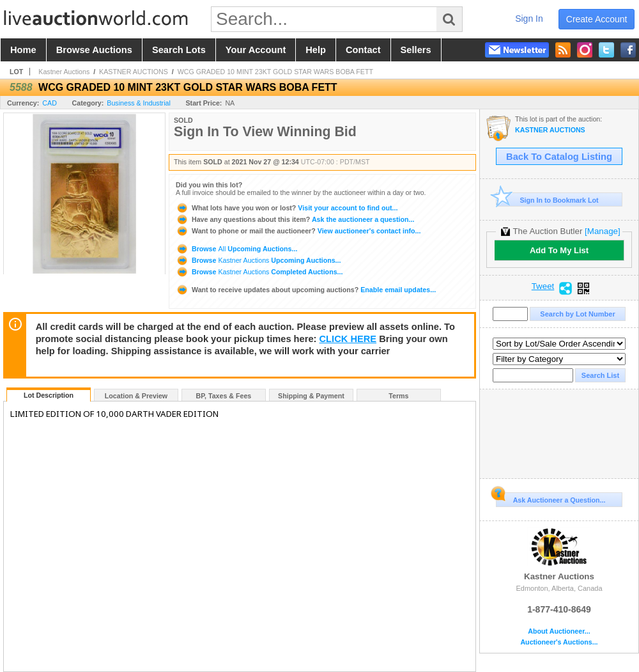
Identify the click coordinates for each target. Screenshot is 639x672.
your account (256, 50)
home (23, 50)
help (316, 50)
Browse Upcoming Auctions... (236, 249)
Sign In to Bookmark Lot (547, 200)
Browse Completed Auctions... (259, 272)
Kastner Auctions (64, 72)
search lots (179, 50)
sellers (416, 50)
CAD (50, 103)
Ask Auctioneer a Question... (550, 498)
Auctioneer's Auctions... (559, 642)
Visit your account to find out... (287, 208)
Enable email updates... (306, 290)
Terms (398, 396)
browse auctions (94, 50)
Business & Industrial (139, 103)
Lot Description (49, 395)
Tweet (543, 286)
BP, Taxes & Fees (224, 396)
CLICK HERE (348, 339)
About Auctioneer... (559, 631)
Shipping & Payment (311, 396)
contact (363, 50)
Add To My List (559, 250)
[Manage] (602, 231)
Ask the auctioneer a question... (295, 219)
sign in (529, 19)
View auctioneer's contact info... (298, 231)
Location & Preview (136, 396)
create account (597, 19)
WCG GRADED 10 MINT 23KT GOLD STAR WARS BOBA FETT (275, 72)
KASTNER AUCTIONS (134, 72)
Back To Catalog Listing (559, 157)
